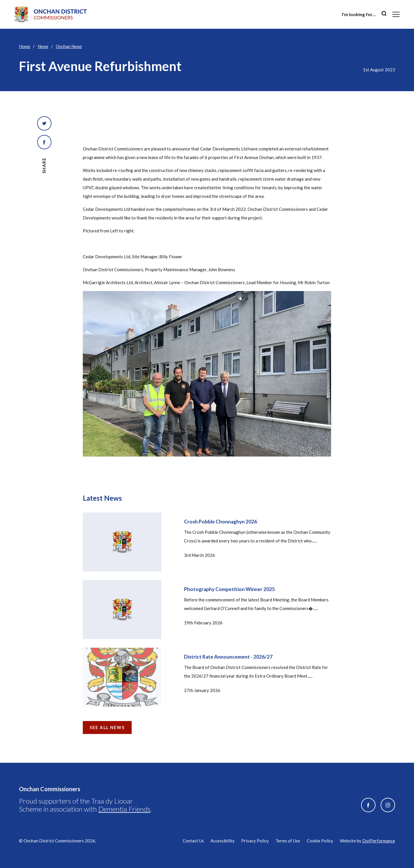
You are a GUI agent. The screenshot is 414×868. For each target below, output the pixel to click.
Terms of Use (288, 841)
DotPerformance (379, 841)
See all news (107, 727)
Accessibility (223, 841)
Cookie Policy (320, 841)
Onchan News (69, 46)
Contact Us (193, 841)
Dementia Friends (124, 809)
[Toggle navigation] (396, 14)
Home (25, 46)
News (43, 46)
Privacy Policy (255, 841)
